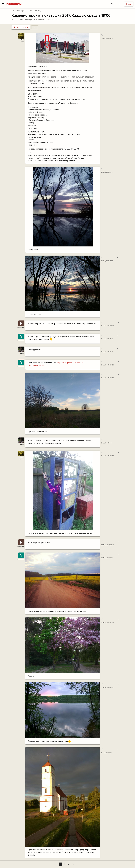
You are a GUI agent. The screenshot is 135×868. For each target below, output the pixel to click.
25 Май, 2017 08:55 (108, 623)
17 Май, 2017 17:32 (107, 339)
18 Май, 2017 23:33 (107, 456)
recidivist (21, 327)
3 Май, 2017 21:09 (107, 261)
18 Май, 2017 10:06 (107, 443)
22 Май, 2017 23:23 (108, 545)
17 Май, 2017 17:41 (107, 352)
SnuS (22, 40)
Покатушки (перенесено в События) (26, 11)
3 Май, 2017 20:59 (107, 172)
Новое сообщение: (27, 20)
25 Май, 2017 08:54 (108, 558)
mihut (22, 353)
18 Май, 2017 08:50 (107, 365)
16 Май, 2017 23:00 (107, 326)
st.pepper (40, 20)
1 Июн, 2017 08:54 (107, 753)
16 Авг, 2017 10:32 (53, 20)
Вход (129, 4)
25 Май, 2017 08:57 (108, 688)
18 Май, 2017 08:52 (107, 378)
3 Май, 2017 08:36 (107, 38)
